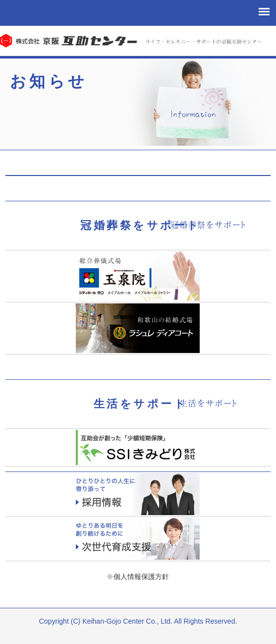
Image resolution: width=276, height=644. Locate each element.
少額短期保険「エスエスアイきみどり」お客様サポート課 (138, 447)
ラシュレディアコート (138, 328)
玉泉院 (138, 276)
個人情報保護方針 (138, 577)
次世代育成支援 (138, 539)
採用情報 (138, 494)
